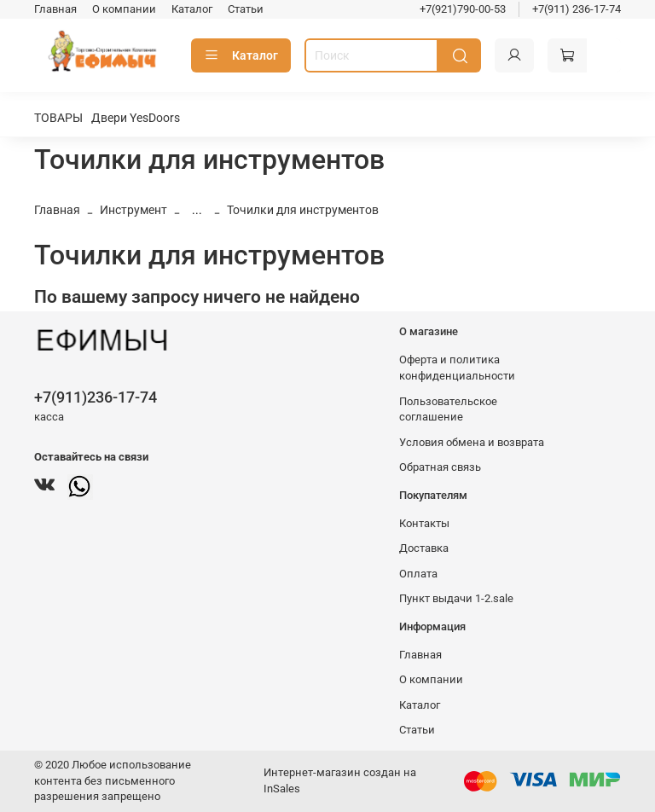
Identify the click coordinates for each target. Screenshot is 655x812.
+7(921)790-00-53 (463, 9)
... (197, 210)
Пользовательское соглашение (448, 409)
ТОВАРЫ (58, 118)
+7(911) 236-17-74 (577, 9)
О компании (124, 9)
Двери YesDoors (136, 118)
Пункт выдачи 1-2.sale (456, 598)
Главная (55, 9)
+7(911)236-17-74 (96, 397)
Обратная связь (440, 467)
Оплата (418, 574)
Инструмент (133, 210)
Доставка (424, 548)
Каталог (192, 9)
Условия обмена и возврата (472, 442)
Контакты (424, 523)
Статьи (246, 9)
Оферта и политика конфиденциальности (457, 368)
